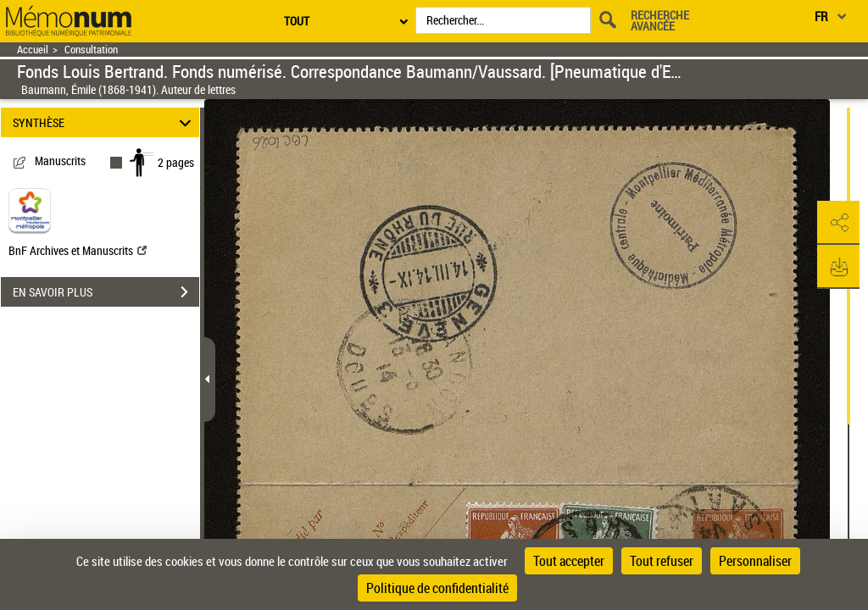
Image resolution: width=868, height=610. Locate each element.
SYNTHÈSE (105, 122)
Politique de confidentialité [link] (437, 588)
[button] (838, 223)
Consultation (91, 50)
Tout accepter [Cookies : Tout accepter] (569, 561)
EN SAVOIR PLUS (106, 292)
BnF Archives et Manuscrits (78, 250)
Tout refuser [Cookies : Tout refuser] (662, 561)
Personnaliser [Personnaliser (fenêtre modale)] (755, 561)
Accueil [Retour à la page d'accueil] (33, 50)
